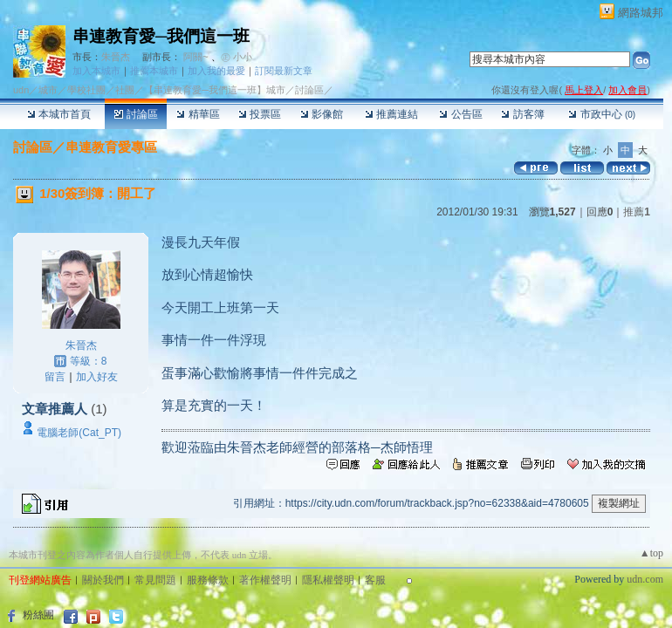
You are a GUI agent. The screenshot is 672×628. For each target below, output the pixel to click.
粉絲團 (38, 615)
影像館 (322, 114)
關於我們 (103, 580)
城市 (48, 90)
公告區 (460, 114)
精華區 (198, 114)
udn (21, 90)
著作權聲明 (265, 580)
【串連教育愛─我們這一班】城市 (215, 90)
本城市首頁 (59, 114)
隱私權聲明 (328, 580)
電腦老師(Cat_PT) (79, 433)
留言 (55, 377)
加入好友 (97, 377)
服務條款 (208, 580)
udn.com (645, 579)
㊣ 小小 (237, 57)
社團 (125, 90)
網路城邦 (641, 13)
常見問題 (155, 580)
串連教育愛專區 (111, 147)
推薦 (637, 212)
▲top (651, 553)
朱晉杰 (116, 57)
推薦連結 (391, 114)
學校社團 (86, 90)
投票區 (260, 114)
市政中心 (602, 114)
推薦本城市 (154, 71)
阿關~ (195, 57)
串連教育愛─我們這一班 (161, 36)
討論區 (136, 114)
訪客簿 (522, 114)
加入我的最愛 (216, 71)
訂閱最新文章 (284, 71)
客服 (375, 580)
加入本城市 (96, 71)
